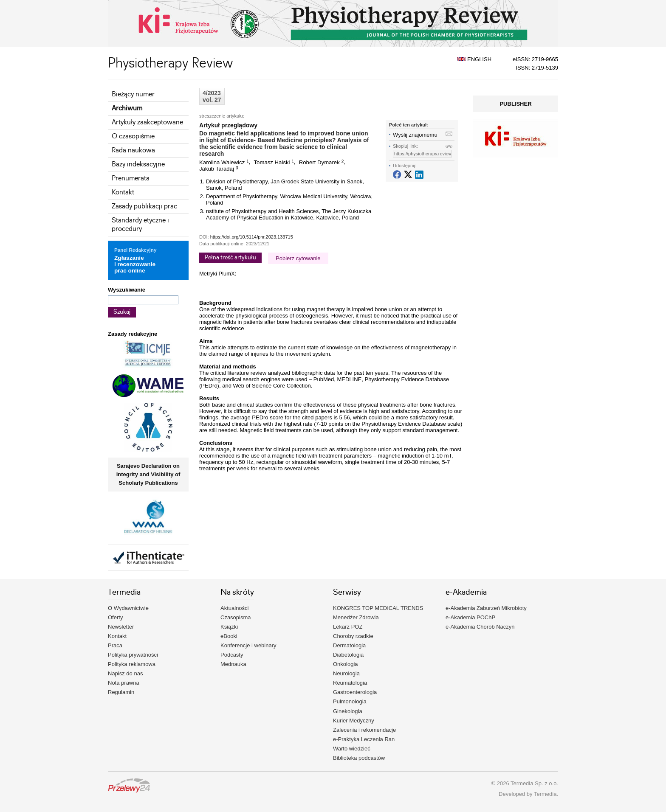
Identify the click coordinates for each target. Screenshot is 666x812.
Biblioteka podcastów (359, 758)
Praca (115, 645)
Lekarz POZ (348, 627)
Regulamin (121, 692)
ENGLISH (474, 59)
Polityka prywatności (133, 655)
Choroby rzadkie (353, 636)
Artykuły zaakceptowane (147, 122)
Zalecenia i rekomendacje (364, 730)
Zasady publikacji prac (144, 207)
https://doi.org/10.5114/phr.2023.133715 (252, 237)
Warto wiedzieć (352, 749)
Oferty (115, 617)
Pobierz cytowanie (298, 258)
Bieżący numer (133, 94)
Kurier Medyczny (354, 721)
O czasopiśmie (133, 136)
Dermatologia (349, 645)
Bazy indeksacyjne (138, 164)
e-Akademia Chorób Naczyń (480, 627)
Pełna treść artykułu (230, 258)
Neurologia (346, 673)
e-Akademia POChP (470, 617)
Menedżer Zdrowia (356, 617)
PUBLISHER (515, 104)
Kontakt (123, 192)
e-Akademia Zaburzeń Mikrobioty (486, 608)
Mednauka (233, 664)
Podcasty (232, 655)
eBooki (229, 636)
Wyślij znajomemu (415, 135)
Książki (229, 627)
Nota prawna (124, 683)
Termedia (545, 794)
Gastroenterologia (355, 692)
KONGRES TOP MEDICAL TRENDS (378, 608)
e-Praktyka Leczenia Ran (364, 739)
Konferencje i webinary (248, 645)
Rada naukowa (133, 150)
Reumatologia (350, 683)
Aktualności (234, 608)
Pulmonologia (350, 701)
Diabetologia (348, 655)
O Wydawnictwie (128, 608)
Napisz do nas (125, 673)
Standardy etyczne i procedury (140, 225)
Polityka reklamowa (132, 664)
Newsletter (121, 627)
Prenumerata (131, 178)
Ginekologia (348, 711)
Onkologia (346, 664)
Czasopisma (236, 617)
